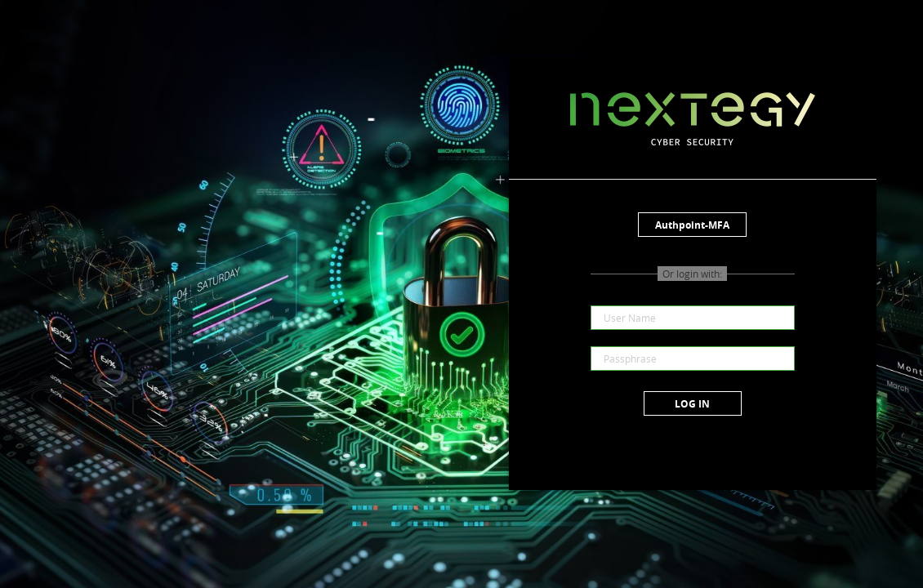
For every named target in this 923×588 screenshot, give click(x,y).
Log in (692, 404)
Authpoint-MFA (692, 225)
